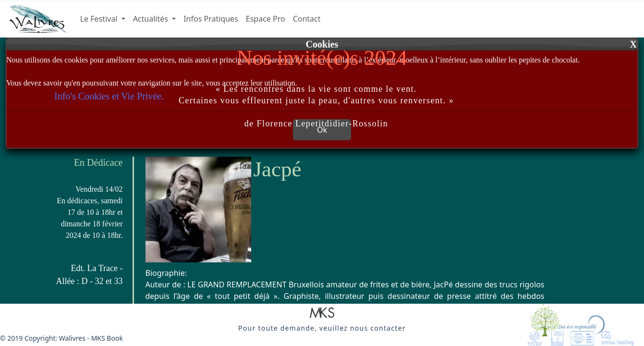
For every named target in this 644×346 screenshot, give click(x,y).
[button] (322, 313)
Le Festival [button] (100, 19)
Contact (307, 19)
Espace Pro (266, 19)
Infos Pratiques (211, 19)
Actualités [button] (152, 19)
